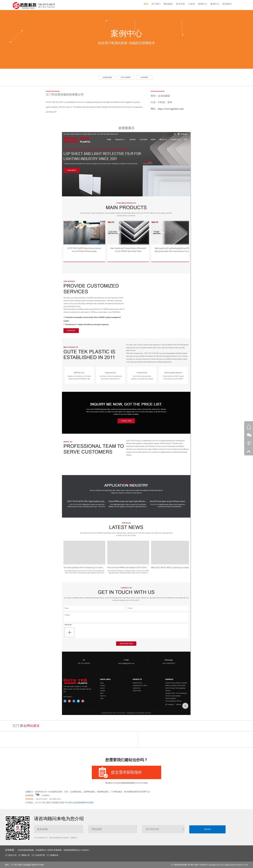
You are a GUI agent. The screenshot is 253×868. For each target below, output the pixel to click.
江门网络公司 (24, 855)
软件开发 (180, 4)
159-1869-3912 (55, 799)
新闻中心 (203, 4)
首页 (146, 4)
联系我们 (227, 4)
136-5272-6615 (41, 799)
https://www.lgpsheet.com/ (171, 109)
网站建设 (168, 4)
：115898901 (43, 795)
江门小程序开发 (38, 855)
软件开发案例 (126, 77)
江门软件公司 (11, 855)
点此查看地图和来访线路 (83, 803)
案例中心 (215, 4)
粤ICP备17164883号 (199, 865)
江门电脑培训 (52, 855)
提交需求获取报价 (120, 772)
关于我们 (156, 4)
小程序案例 (144, 77)
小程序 (192, 4)
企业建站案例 (107, 77)
